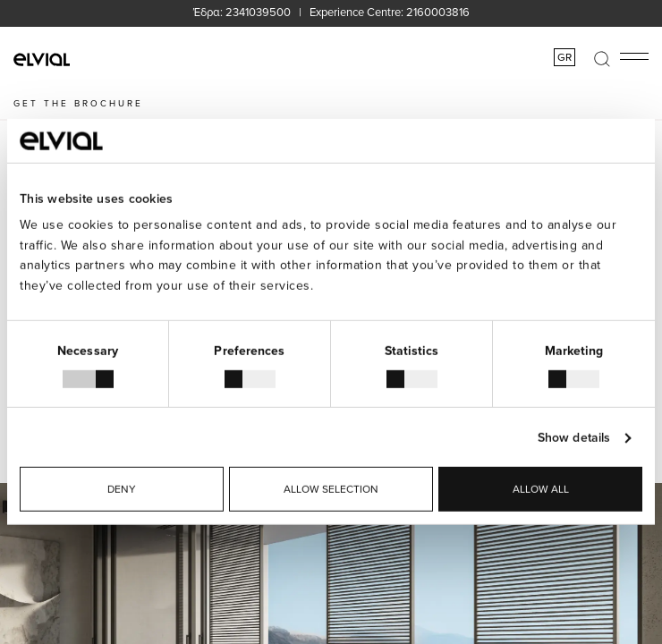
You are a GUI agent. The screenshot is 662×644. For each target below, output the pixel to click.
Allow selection (331, 489)
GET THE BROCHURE (78, 103)
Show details (574, 437)
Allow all (541, 489)
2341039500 (258, 12)
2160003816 (438, 12)
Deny (122, 489)
